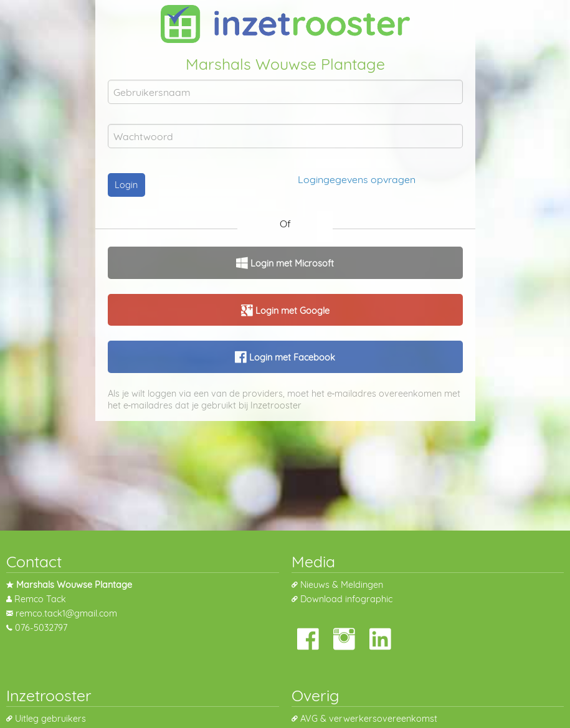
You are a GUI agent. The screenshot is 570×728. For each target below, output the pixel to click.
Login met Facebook (291, 357)
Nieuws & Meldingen (342, 585)
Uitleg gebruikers (50, 719)
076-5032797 (41, 628)
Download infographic (346, 599)
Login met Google (291, 311)
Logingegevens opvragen (357, 179)
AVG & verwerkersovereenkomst (369, 719)
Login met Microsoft (291, 263)
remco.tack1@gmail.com (66, 613)
